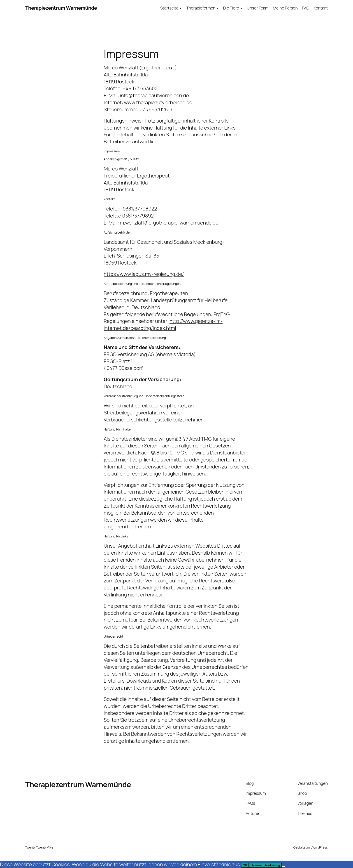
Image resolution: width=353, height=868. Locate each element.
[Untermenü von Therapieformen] (218, 8)
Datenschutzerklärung (265, 865)
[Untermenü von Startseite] (181, 8)
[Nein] (283, 866)
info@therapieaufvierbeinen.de (154, 95)
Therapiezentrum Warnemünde (61, 8)
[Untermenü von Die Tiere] (241, 8)
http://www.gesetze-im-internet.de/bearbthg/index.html (163, 325)
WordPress (320, 847)
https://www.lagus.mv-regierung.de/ (144, 274)
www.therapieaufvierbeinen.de (158, 102)
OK (245, 865)
